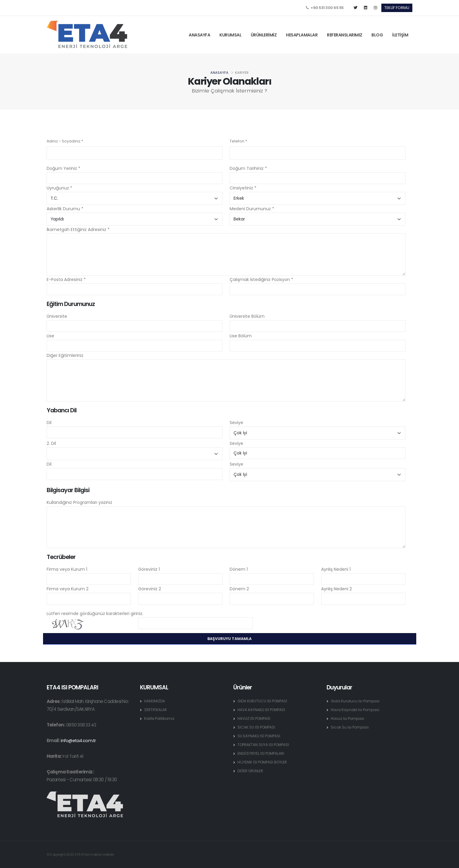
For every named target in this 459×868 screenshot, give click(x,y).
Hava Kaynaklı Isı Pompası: (356, 710)
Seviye (236, 423)
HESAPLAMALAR (302, 35)
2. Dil (51, 443)
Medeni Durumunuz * (252, 209)
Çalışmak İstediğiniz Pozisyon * (261, 279)
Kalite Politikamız (160, 718)
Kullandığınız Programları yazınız (79, 502)
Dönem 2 (239, 589)
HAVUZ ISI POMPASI (255, 718)
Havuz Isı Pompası (348, 718)
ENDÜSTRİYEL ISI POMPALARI (262, 753)
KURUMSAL (230, 35)
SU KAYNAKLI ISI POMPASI (260, 736)
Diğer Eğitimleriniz (65, 355)
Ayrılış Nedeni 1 (336, 569)
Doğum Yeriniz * (64, 168)
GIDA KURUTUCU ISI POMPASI (263, 701)
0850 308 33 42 (81, 725)
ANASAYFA (199, 35)
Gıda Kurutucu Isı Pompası (356, 701)
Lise (50, 336)
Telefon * (238, 141)
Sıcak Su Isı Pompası (350, 727)
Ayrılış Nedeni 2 (336, 589)
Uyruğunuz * (59, 188)
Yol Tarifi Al (72, 756)
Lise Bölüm (241, 336)
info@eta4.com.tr (79, 740)
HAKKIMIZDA (155, 701)
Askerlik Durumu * (65, 209)
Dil (49, 423)
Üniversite (57, 316)
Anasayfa (219, 73)
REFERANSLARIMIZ (345, 35)
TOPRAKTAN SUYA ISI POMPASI (265, 745)
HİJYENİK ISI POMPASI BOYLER (264, 762)
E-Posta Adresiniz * (66, 279)
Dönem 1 (239, 569)
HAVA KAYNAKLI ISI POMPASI (262, 710)
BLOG (377, 35)
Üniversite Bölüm (247, 316)
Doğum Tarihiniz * (248, 168)
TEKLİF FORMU (397, 8)
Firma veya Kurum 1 (67, 569)
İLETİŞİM (400, 35)
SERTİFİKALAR (156, 710)
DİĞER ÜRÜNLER (251, 771)
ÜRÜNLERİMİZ (264, 35)
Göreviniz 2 (150, 589)
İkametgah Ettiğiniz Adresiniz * (78, 229)
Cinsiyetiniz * (243, 188)
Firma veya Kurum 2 (68, 589)
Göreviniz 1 (149, 569)
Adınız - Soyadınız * (65, 141)
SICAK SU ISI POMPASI (257, 727)
